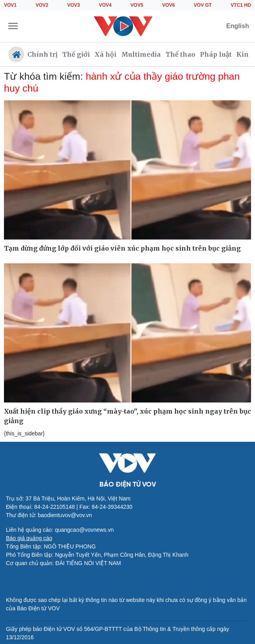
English (238, 26)
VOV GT (203, 5)
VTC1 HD (241, 5)
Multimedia (141, 54)
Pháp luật (216, 54)
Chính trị (42, 54)
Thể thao (180, 54)
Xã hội (106, 54)
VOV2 (42, 5)
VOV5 (137, 5)
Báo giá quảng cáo (29, 538)
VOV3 (74, 5)
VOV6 (168, 5)
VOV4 (105, 5)
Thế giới (76, 54)
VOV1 (10, 5)
